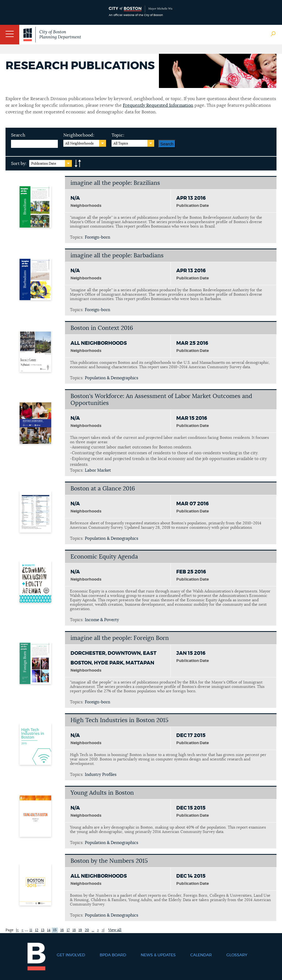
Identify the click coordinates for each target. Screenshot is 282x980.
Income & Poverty (102, 620)
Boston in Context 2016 (102, 328)
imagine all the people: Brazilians (115, 183)
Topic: (118, 135)
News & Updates (158, 955)
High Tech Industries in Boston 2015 (119, 720)
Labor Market (98, 470)
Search (18, 135)
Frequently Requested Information (158, 105)
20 (87, 930)
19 (80, 930)
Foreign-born (97, 237)
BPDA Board (113, 955)
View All (115, 930)
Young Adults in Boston (102, 793)
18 (74, 930)
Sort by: (19, 164)
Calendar (201, 955)
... (93, 930)
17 (68, 930)
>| (103, 930)
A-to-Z (78, 164)
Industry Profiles (101, 775)
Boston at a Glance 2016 (103, 489)
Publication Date (44, 164)
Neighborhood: (79, 135)
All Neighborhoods (79, 143)
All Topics (121, 143)
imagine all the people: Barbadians (117, 256)
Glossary (237, 955)
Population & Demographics (112, 378)
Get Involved (71, 955)
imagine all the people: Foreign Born (120, 638)
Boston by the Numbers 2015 (109, 861)
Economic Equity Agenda (104, 557)
